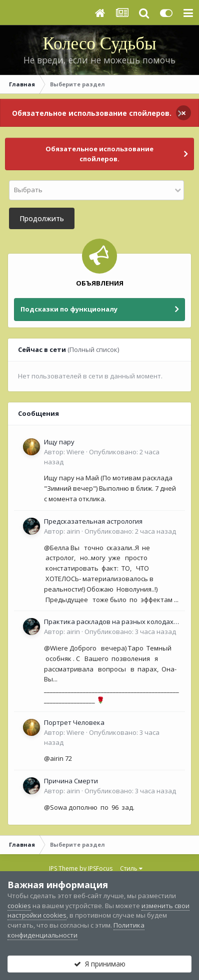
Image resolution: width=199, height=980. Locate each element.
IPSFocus (100, 868)
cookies (19, 906)
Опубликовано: (130, 531)
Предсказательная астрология (93, 521)
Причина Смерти (71, 781)
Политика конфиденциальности (76, 930)
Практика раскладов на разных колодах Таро (109, 622)
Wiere (75, 452)
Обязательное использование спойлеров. (92, 113)
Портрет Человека (74, 722)
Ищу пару (59, 442)
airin (73, 531)
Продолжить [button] (42, 218)
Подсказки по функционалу (69, 309)
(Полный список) (93, 349)
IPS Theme (63, 868)
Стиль (131, 868)
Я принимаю (100, 964)
